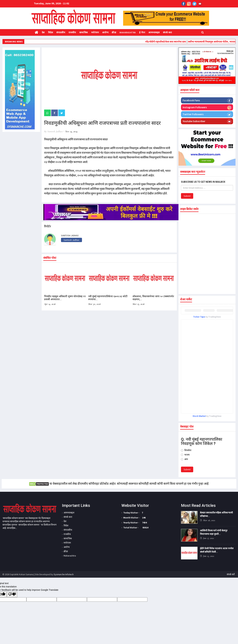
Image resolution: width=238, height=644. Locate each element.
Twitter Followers (207, 115)
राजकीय (72, 32)
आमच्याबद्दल (154, 32)
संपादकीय (61, 32)
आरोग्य (105, 32)
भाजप (185, 455)
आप (184, 459)
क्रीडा (114, 32)
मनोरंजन (95, 32)
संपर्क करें (231, 574)
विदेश (51, 32)
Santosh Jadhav (71, 240)
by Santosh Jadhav (54, 131)
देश (43, 32)
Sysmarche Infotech (64, 574)
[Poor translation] (12, 594)
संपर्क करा (168, 32)
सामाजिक (84, 32)
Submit (187, 196)
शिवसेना (186, 450)
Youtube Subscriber (207, 121)
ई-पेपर (142, 32)
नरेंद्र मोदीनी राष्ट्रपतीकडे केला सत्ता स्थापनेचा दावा (174, 42)
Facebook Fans (207, 101)
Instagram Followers (207, 108)
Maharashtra (128, 32)
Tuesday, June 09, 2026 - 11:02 (51, 3)
